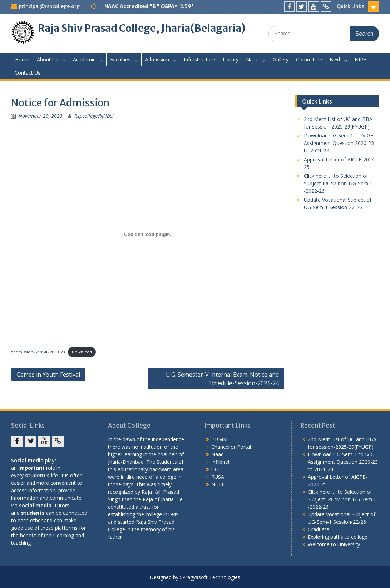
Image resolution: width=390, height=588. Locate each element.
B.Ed (335, 59)
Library (231, 59)
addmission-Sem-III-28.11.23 (38, 352)
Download (82, 352)
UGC (216, 469)
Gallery (281, 59)
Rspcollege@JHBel (94, 116)
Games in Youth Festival (48, 375)
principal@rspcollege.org (49, 6)
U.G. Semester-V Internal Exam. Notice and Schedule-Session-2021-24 (222, 379)
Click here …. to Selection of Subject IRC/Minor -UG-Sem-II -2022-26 (338, 183)
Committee (309, 59)
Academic (84, 59)
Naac (252, 59)
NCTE (218, 484)
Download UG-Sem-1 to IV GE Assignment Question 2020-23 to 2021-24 (339, 143)
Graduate (319, 529)
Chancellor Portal (231, 447)
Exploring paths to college (338, 537)
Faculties (120, 59)
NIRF (360, 59)
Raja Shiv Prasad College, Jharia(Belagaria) (142, 28)
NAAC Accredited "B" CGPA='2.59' (149, 6)
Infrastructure (199, 59)
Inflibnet (221, 462)
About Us (48, 59)
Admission (157, 59)
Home (22, 59)
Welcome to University (334, 544)
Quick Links (350, 6)
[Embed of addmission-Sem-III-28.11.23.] (148, 234)
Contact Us (28, 73)
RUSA (218, 477)
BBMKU (221, 439)
